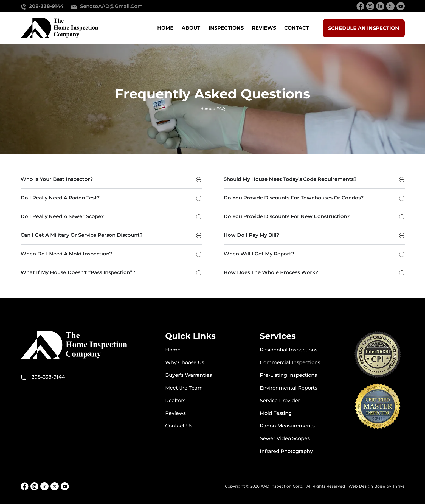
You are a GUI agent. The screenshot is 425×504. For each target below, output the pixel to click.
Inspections (226, 28)
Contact (297, 28)
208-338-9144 (46, 6)
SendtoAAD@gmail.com (111, 6)
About (191, 28)
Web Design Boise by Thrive (377, 486)
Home (165, 28)
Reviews (264, 28)
